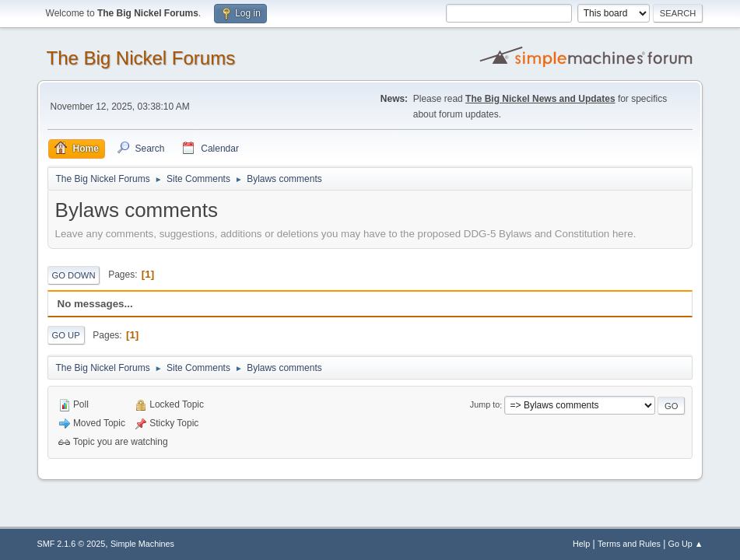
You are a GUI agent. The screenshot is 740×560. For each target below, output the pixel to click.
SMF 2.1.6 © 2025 (72, 544)
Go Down (74, 275)
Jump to (485, 405)
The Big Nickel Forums (141, 58)
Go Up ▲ (686, 544)
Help (581, 544)
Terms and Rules (629, 544)
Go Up (66, 335)
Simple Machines (142, 544)
